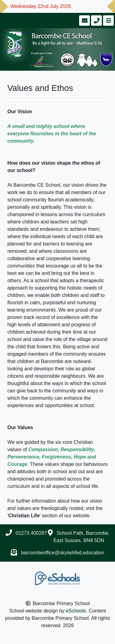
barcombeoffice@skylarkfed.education (63, 553)
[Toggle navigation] (108, 21)
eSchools (76, 611)
